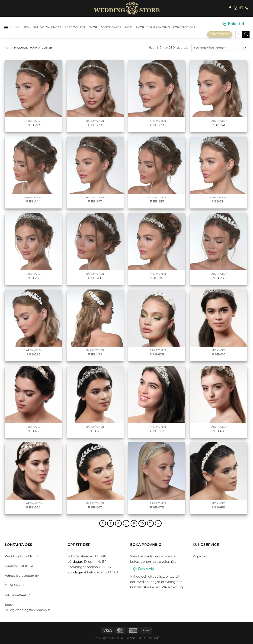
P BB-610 (219, 354)
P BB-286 (95, 278)
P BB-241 (218, 125)
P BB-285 (33, 278)
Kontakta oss (184, 27)
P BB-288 (218, 278)
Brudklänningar (47, 27)
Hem (8, 48)
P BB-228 (95, 125)
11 (151, 524)
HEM (26, 27)
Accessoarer (111, 27)
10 (143, 524)
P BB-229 (157, 125)
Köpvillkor (135, 27)
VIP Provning (159, 27)
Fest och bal (75, 27)
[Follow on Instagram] (236, 8)
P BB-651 (95, 431)
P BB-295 (33, 354)
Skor (93, 27)
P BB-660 (33, 507)
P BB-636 (33, 431)
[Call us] (247, 8)
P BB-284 (219, 201)
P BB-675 (157, 507)
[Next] (159, 524)
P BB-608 (157, 354)
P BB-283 (157, 201)
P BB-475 (95, 354)
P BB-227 (33, 125)
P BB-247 (95, 201)
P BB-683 (218, 507)
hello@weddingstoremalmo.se (28, 610)
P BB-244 (33, 201)
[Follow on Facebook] (230, 8)
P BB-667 (95, 507)
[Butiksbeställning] (220, 48)
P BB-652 (157, 431)
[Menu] (11, 27)
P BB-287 (157, 278)
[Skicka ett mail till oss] (241, 8)
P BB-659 (218, 431)
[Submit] (246, 34)
